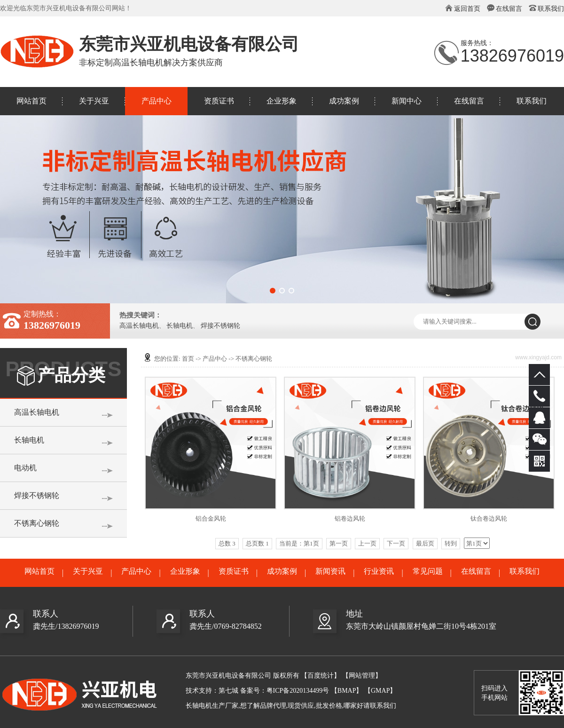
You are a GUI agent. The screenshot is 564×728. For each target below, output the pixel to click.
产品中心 (157, 101)
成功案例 (344, 101)
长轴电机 (180, 326)
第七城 (228, 691)
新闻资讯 (330, 571)
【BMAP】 (347, 691)
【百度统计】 (321, 676)
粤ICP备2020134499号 (298, 691)
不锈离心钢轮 (37, 523)
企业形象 (282, 101)
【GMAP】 (380, 691)
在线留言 (509, 9)
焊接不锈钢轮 (220, 326)
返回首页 (467, 9)
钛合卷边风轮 (489, 518)
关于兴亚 (94, 101)
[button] (273, 291)
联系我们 (551, 9)
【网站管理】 (362, 676)
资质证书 (219, 101)
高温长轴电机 (139, 326)
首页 (188, 359)
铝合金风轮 (211, 518)
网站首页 (31, 101)
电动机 (25, 468)
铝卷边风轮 (350, 518)
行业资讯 (379, 571)
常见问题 (428, 571)
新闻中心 (407, 101)
